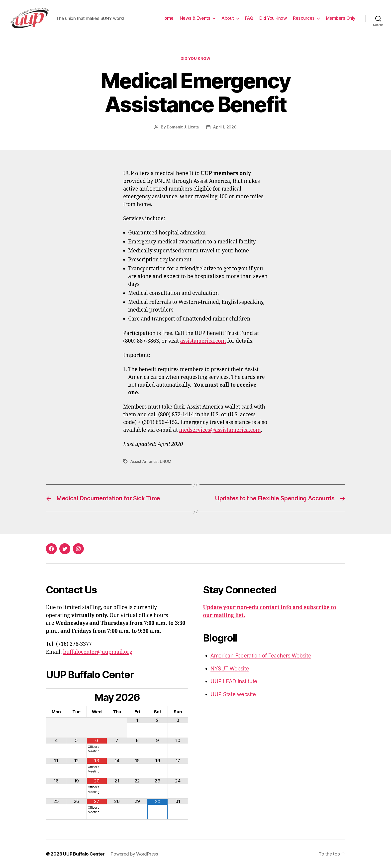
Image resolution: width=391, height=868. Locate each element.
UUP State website (233, 694)
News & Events (195, 18)
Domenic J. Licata (183, 127)
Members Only (341, 18)
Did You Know (273, 18)
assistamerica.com (203, 341)
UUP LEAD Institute (234, 681)
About (228, 18)
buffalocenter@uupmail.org (98, 652)
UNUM (166, 461)
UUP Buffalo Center (84, 854)
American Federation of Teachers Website (261, 656)
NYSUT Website (230, 669)
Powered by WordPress (134, 854)
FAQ (249, 18)
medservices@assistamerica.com (220, 430)
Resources (304, 18)
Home (168, 18)
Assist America (144, 461)
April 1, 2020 (225, 127)
